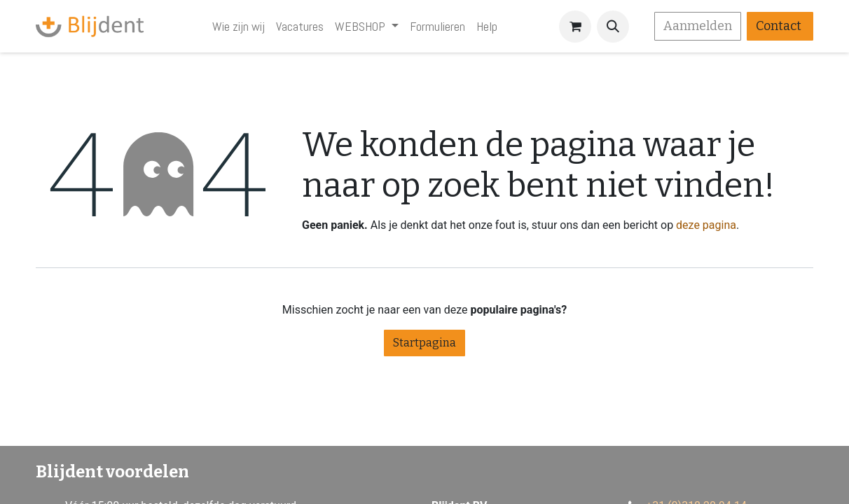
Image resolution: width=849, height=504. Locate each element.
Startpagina (424, 343)
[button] (613, 27)
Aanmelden (698, 26)
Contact (780, 26)
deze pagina (706, 225)
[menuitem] (239, 26)
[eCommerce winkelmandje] (575, 27)
